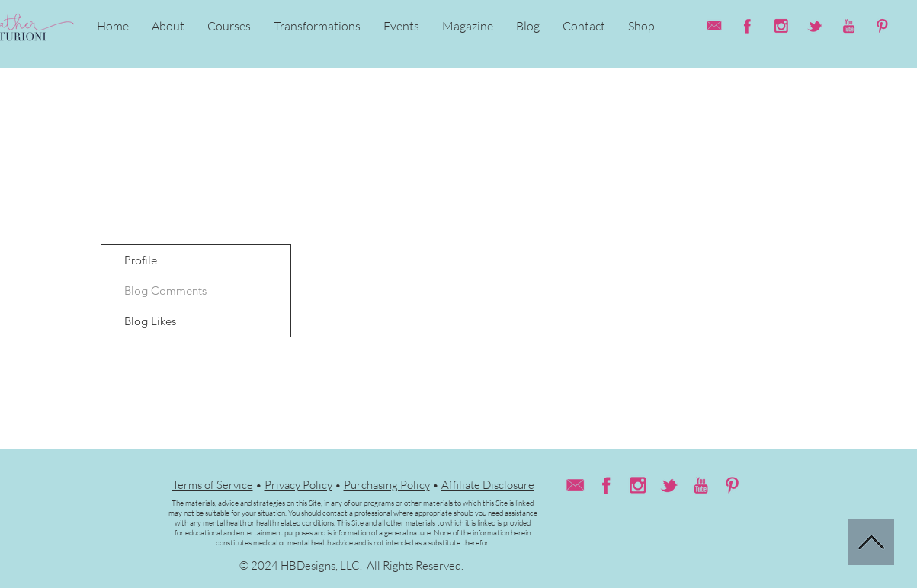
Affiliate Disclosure (488, 485)
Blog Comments (165, 291)
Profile (141, 260)
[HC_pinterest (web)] (882, 26)
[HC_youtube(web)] (848, 26)
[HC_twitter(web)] (815, 26)
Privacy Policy (298, 485)
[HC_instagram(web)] (781, 26)
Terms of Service (213, 485)
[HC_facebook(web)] (748, 26)
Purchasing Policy (387, 485)
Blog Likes (150, 321)
